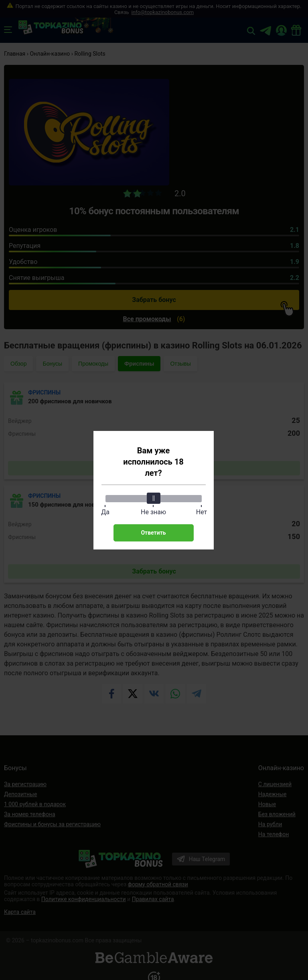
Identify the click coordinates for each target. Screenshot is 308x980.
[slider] (154, 498)
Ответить (153, 533)
